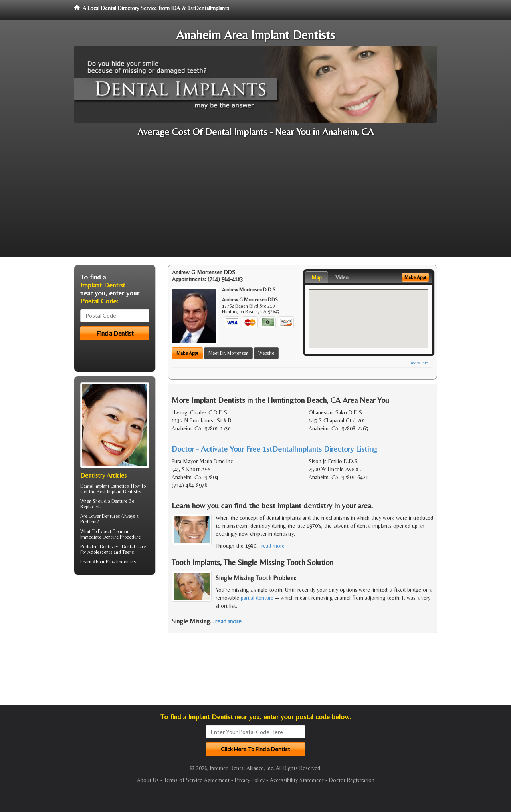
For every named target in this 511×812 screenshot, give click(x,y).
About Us (148, 780)
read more (273, 546)
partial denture (257, 598)
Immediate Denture (99, 537)
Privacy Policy (250, 780)
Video (342, 277)
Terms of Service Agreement (197, 780)
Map (317, 277)
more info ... (422, 363)
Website (266, 353)
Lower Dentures (104, 516)
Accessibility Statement (297, 780)
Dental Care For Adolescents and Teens (113, 549)
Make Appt (187, 353)
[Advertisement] (255, 201)
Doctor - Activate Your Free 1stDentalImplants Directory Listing (274, 449)
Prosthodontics (121, 562)
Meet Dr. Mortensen (228, 353)
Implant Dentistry (124, 492)
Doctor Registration (352, 780)
